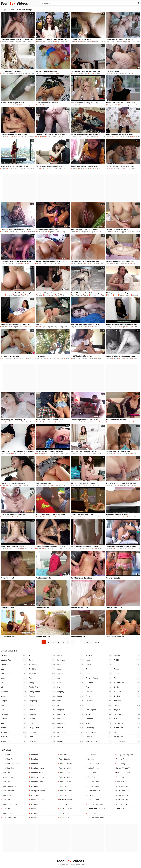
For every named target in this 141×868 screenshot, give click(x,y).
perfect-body (99, 701)
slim (89, 548)
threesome (94, 422)
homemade (62, 485)
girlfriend (42, 714)
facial (42, 678)
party (61, 136)
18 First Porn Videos (96, 818)
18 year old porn (38, 777)
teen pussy (121, 764)
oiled (99, 674)
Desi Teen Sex (93, 764)
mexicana (70, 732)
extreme (42, 674)
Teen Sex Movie (37, 773)
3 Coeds (91, 759)
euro (42, 660)
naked (70, 737)
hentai (102, 517)
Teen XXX (35, 786)
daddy (99, 105)
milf (24, 42)
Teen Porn (7, 782)
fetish (85, 73)
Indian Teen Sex (94, 768)
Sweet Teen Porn (123, 773)
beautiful (14, 692)
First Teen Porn (9, 755)
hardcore (115, 73)
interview (70, 664)
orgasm (19, 42)
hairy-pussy (42, 728)
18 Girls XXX (93, 755)
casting (14, 710)
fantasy (42, 696)
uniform (127, 692)
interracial (120, 168)
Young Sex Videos (38, 791)
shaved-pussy (99, 741)
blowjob (39, 42)
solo (94, 548)
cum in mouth (86, 42)
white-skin (127, 728)
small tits (64, 42)
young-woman (127, 741)
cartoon (14, 705)
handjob (52, 422)
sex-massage (99, 732)
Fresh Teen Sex (122, 804)
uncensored (127, 683)
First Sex (91, 795)
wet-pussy (127, 723)
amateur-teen (14, 660)
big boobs (52, 232)
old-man (99, 683)
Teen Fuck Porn (66, 791)
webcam (127, 714)
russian (99, 723)
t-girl (127, 660)
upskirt (127, 696)
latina (99, 232)
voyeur (127, 710)
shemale (127, 655)
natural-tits (99, 655)
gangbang (42, 701)
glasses (42, 719)
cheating (14, 714)
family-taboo (42, 692)
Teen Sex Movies (9, 818)
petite (52, 295)
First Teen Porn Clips (11, 764)
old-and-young (99, 678)
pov (45, 42)
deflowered (14, 741)
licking (81, 517)
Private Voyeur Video (125, 768)
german (42, 710)
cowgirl (133, 42)
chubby (14, 719)
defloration (14, 737)
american (14, 664)
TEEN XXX (35, 795)
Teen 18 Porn (121, 759)
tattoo (127, 669)
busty (109, 105)
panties (129, 136)
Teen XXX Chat (65, 759)
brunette (96, 42)
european (42, 664)
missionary (136, 295)
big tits (16, 105)
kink (70, 683)
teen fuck (120, 809)
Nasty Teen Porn (123, 795)
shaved (12, 42)
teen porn (92, 813)
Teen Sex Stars (37, 782)
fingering (127, 295)
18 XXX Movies (8, 777)
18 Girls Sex (64, 818)
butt (103, 136)
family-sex (42, 687)
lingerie (70, 710)
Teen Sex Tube (65, 782)
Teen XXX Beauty (66, 764)
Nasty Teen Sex (122, 791)
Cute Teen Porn (94, 786)
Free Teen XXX (94, 800)
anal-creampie (14, 674)
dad (14, 723)
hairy (58, 42)
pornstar (119, 42)
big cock (23, 105)
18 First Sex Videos (67, 809)
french (59, 73)
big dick (30, 105)
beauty (14, 696)
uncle (127, 687)
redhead (99, 719)
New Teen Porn (122, 786)
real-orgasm (99, 710)
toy (64, 232)
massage (70, 719)
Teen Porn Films (37, 768)
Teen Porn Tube (9, 813)
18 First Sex (64, 804)
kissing (70, 687)
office (99, 664)
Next (97, 642)
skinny (46, 295)
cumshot (4, 105)
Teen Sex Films (8, 795)
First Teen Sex (8, 768)
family (42, 683)
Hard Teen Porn (122, 800)
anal (121, 73)
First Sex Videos (66, 800)
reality (33, 73)
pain (99, 687)
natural (70, 741)
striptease (85, 232)
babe (93, 168)
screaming (99, 728)
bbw (14, 683)
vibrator (127, 701)
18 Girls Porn (64, 813)
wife (127, 732)
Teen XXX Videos (38, 800)
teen (81, 105)
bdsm (91, 73)
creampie (5, 42)
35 (92, 642)
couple (97, 263)
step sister (94, 517)
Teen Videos (14, 3)
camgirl (14, 701)
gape (42, 705)
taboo (127, 664)
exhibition (42, 669)
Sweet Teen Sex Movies (97, 809)
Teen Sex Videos (66, 768)
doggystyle (10, 73)
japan (70, 669)
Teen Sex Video (65, 773)
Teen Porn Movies (10, 804)
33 (83, 642)
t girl (78, 42)
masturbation (22, 136)
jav (70, 678)
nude (99, 660)
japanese (70, 674)
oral (38, 358)
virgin (127, 705)
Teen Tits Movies (9, 786)
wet (127, 719)
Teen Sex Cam (8, 791)
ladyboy (70, 692)
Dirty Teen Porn (94, 791)
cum (74, 42)
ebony (42, 655)
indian (67, 358)
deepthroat (14, 732)
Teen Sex (6, 773)
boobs (59, 232)
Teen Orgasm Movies (96, 804)
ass (113, 42)
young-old (127, 737)
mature (70, 728)
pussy (29, 42)
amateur (51, 42)
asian (10, 168)
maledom (70, 714)
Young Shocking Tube (125, 755)
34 (87, 642)
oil (67, 453)
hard (139, 42)
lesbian (103, 42)
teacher (127, 674)
